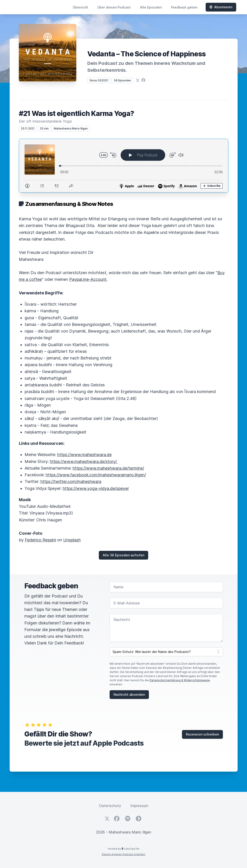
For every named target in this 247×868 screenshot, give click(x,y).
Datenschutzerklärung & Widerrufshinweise (180, 680)
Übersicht (81, 7)
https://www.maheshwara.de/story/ (84, 461)
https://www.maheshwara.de (84, 455)
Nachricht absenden (129, 694)
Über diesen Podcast (114, 7)
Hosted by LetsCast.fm (123, 849)
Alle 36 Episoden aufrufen (123, 555)
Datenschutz (110, 806)
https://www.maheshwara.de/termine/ (108, 468)
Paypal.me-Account (88, 279)
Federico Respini (40, 540)
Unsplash (72, 540)
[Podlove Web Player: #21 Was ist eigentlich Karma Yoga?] (124, 166)
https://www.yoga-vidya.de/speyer (96, 488)
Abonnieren (221, 7)
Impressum (139, 806)
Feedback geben (184, 7)
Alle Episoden (151, 7)
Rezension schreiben (202, 734)
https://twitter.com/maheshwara (71, 481)
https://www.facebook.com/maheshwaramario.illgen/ (96, 475)
